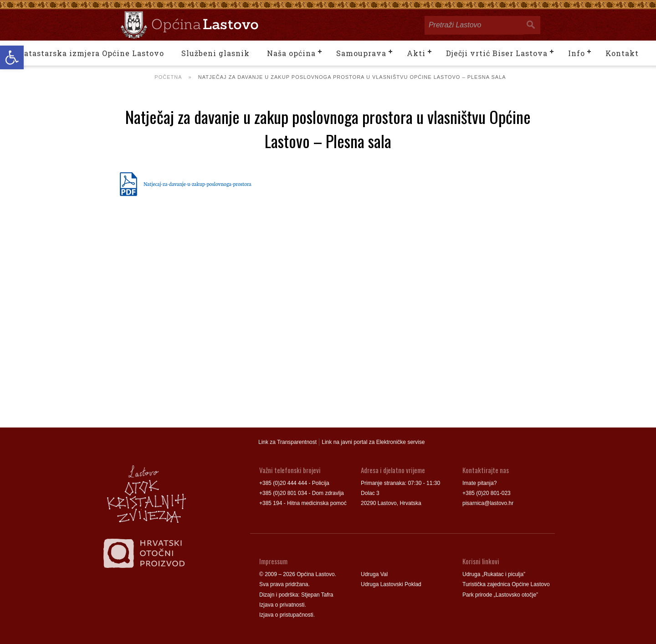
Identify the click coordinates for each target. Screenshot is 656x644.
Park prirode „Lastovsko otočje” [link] (500, 595)
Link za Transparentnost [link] (287, 442)
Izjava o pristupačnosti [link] (286, 615)
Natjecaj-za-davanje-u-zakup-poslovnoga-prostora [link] (197, 184)
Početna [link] (168, 77)
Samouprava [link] (361, 53)
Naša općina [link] (291, 53)
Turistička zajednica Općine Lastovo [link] (506, 584)
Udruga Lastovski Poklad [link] (391, 584)
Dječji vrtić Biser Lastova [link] (497, 53)
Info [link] (577, 53)
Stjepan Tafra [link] (317, 595)
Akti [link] (416, 53)
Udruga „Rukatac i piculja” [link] (494, 574)
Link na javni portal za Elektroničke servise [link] (373, 442)
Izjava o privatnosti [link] (282, 605)
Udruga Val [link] (374, 574)
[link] (12, 57)
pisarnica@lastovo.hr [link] (488, 503)
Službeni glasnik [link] (215, 53)
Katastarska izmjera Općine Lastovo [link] (91, 53)
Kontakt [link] (622, 53)
